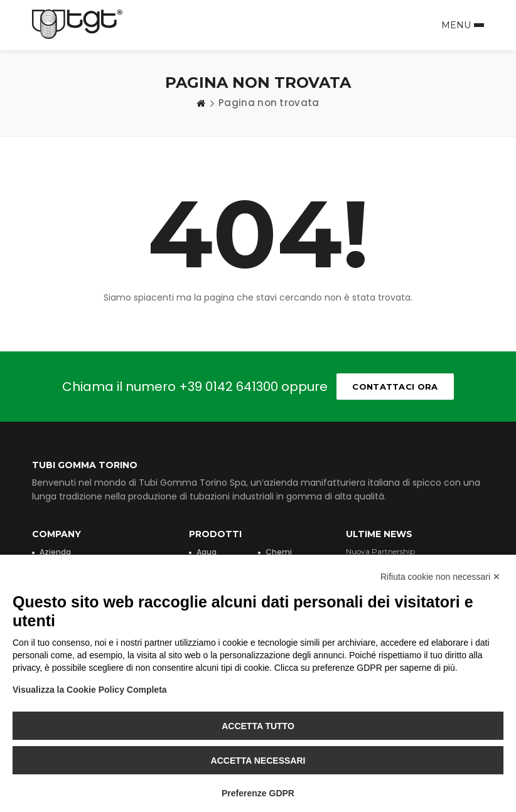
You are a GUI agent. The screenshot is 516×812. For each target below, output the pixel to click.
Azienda (55, 552)
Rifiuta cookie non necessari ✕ (440, 577)
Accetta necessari (258, 761)
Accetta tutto (258, 726)
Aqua (207, 552)
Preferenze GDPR (258, 793)
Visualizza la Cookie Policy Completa (90, 690)
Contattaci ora (395, 387)
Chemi (279, 552)
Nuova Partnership (380, 551)
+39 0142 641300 (228, 387)
